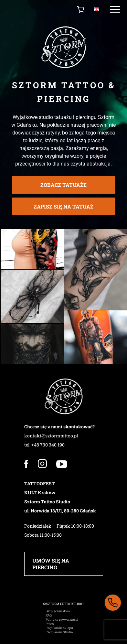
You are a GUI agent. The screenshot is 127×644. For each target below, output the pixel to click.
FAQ (49, 615)
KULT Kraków (40, 493)
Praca (50, 624)
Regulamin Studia (59, 632)
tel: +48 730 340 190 (44, 445)
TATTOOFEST (40, 483)
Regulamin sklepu (59, 628)
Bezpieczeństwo (58, 611)
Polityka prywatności (62, 620)
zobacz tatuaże (63, 191)
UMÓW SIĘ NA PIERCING (51, 564)
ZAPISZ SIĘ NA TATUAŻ (63, 213)
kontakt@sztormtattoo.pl (51, 436)
